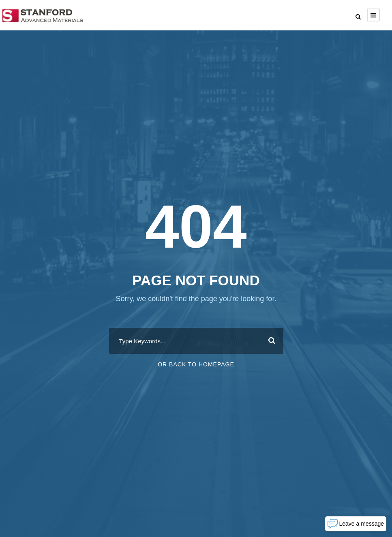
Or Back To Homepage (196, 364)
